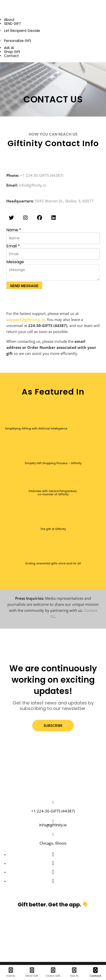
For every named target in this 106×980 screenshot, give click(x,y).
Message (15, 262)
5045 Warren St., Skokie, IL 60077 (64, 201)
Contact (11, 56)
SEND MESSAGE (24, 286)
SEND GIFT (13, 24)
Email (13, 246)
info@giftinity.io (33, 185)
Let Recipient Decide (22, 31)
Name (14, 230)
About (9, 20)
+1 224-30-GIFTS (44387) (53, 811)
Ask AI (9, 48)
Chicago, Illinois (53, 843)
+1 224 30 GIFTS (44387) (42, 175)
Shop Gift (12, 52)
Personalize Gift (18, 41)
